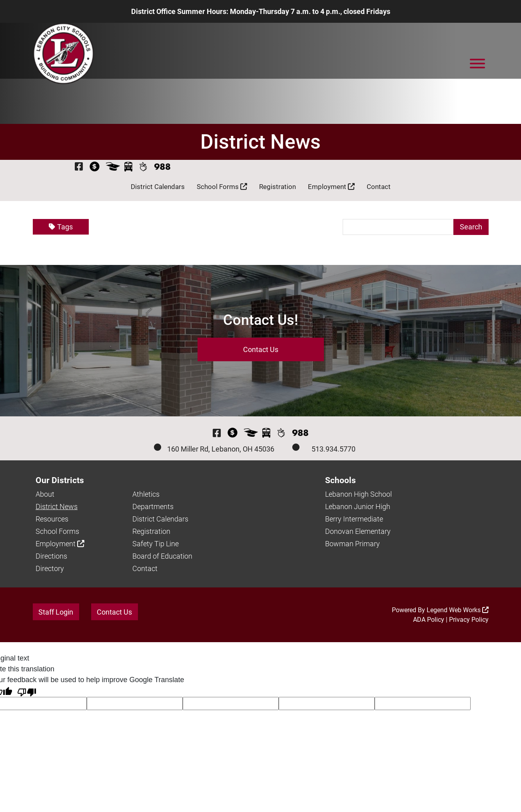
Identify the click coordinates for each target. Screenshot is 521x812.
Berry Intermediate (354, 519)
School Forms (222, 187)
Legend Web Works (458, 610)
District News (57, 507)
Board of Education (162, 556)
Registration (277, 187)
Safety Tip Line (156, 544)
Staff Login (56, 612)
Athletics (146, 494)
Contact (379, 187)
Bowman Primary (352, 544)
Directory (50, 568)
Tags (61, 227)
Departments (153, 507)
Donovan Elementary (358, 531)
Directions (51, 556)
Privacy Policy (469, 620)
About (45, 494)
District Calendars (158, 187)
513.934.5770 (333, 449)
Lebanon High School (358, 494)
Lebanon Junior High (358, 507)
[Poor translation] (27, 692)
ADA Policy (429, 620)
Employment (331, 187)
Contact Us (261, 349)
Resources (52, 519)
